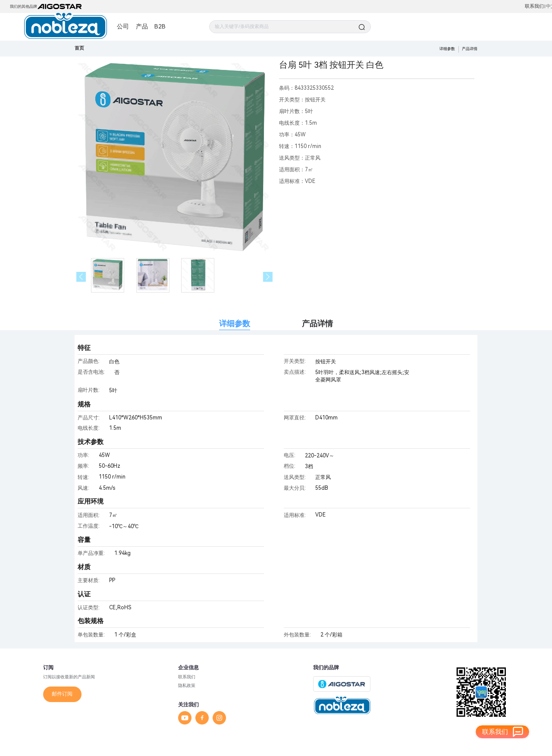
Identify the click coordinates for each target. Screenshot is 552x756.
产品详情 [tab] (317, 323)
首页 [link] (79, 48)
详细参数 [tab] (235, 323)
